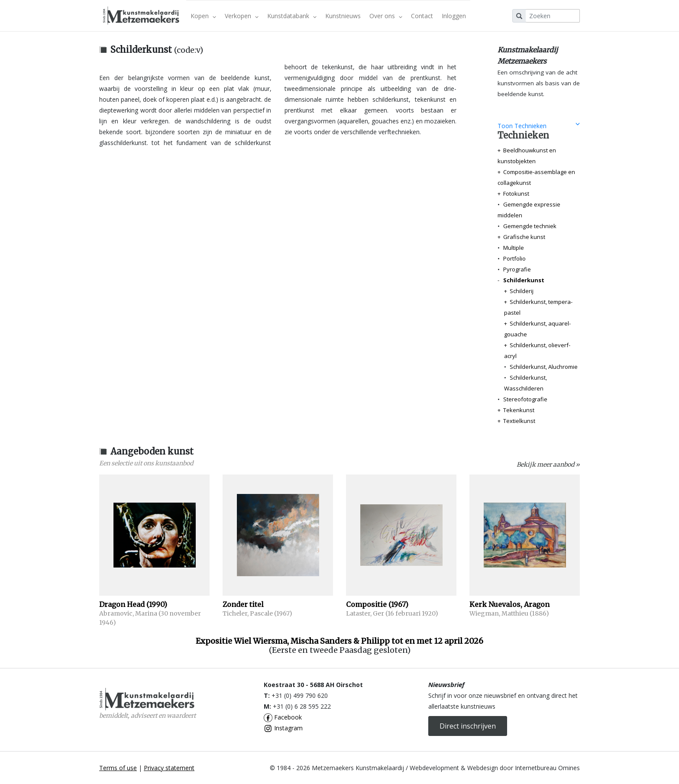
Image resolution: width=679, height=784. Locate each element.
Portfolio (514, 258)
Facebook (283, 717)
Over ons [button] (386, 16)
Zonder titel (243, 604)
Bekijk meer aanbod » (548, 465)
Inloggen (454, 16)
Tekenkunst (519, 410)
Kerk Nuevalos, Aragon (509, 604)
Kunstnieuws (343, 16)
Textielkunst (519, 421)
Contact (422, 16)
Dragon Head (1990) (133, 604)
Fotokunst (516, 194)
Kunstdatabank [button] (292, 16)
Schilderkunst (524, 280)
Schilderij (522, 291)
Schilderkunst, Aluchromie (544, 367)
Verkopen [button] (242, 16)
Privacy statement (169, 768)
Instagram (283, 728)
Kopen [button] (203, 16)
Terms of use (118, 768)
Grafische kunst (524, 237)
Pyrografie (517, 269)
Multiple (514, 248)
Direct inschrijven (468, 726)
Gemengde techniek (530, 226)
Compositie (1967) (377, 604)
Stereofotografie (525, 399)
